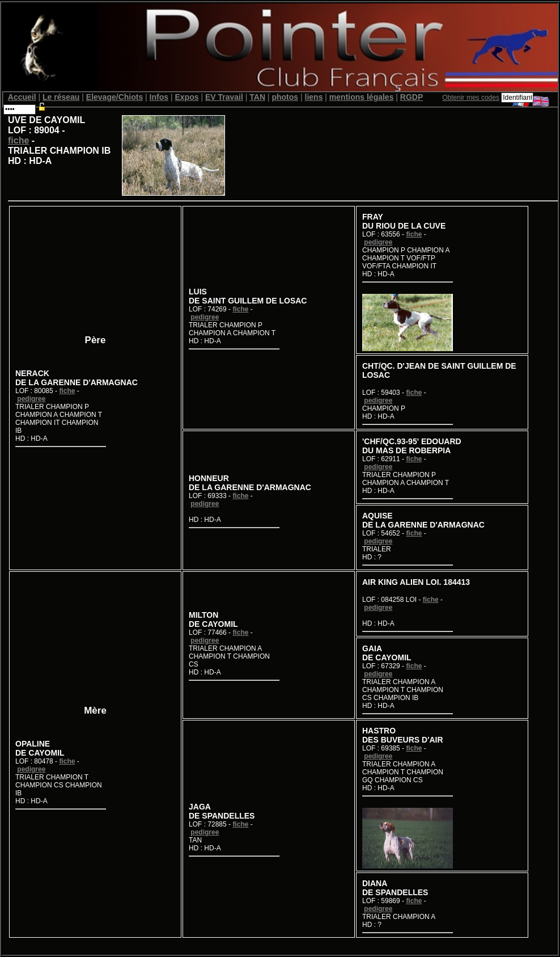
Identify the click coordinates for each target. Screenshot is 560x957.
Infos (159, 97)
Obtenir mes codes (471, 98)
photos (285, 97)
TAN (257, 97)
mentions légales (362, 97)
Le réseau (61, 97)
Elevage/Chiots (114, 97)
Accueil (22, 97)
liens (314, 97)
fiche (18, 140)
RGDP (411, 97)
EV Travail (224, 97)
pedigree (31, 399)
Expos (186, 97)
